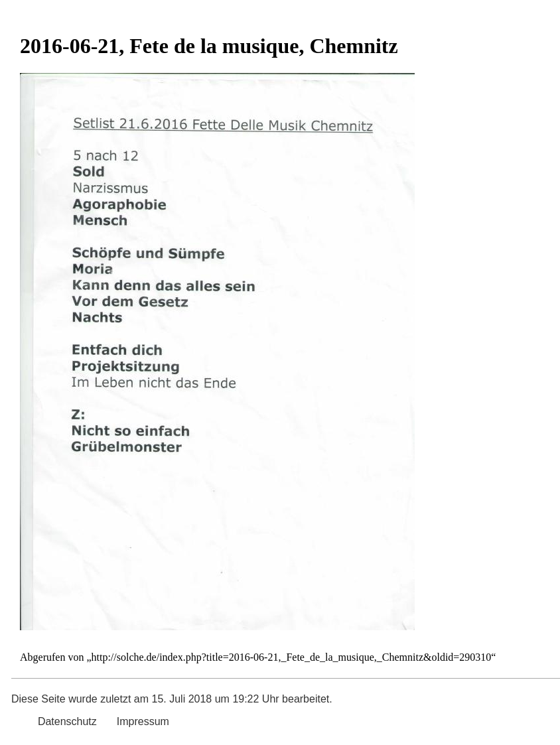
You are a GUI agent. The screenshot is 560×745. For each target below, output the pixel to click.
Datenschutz (67, 721)
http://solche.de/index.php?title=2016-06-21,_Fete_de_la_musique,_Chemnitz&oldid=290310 (292, 657)
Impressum (143, 721)
